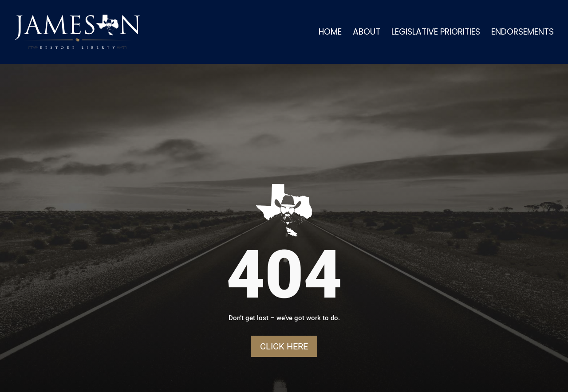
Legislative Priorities (436, 33)
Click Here (284, 346)
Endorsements (523, 33)
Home (330, 33)
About (367, 33)
